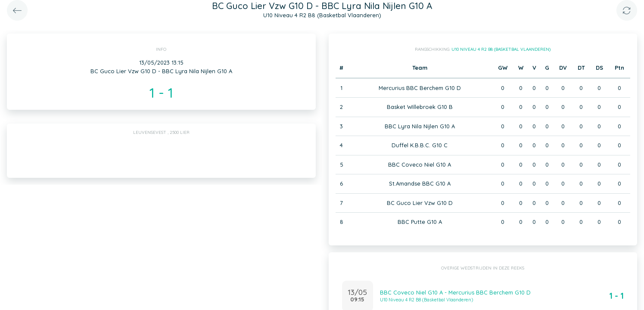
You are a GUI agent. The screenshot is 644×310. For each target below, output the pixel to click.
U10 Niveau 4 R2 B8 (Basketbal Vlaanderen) (501, 49)
